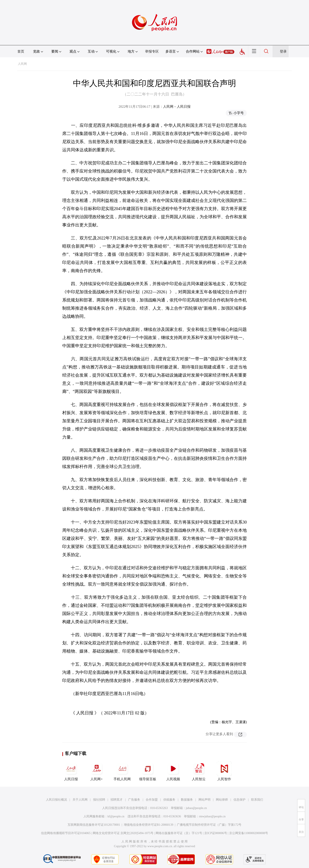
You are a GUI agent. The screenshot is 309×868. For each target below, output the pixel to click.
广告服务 (134, 800)
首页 (21, 51)
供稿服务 (169, 800)
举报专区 (152, 51)
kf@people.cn (116, 816)
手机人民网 (122, 771)
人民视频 (173, 771)
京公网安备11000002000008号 (249, 833)
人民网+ (97, 771)
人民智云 (199, 771)
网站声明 (204, 800)
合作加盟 (152, 800)
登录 (283, 51)
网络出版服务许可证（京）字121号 (179, 833)
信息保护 (239, 800)
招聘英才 (117, 800)
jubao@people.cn (196, 808)
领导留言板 (148, 771)
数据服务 (187, 800)
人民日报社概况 (56, 800)
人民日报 (71, 771)
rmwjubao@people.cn (212, 816)
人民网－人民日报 (177, 107)
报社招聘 (99, 800)
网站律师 (222, 800)
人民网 (22, 64)
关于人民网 (80, 800)
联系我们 (257, 800)
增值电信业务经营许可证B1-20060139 (149, 825)
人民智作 (224, 771)
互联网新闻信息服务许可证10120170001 (94, 825)
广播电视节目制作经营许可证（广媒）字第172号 (209, 825)
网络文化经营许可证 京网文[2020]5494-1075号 (123, 833)
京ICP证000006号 (216, 833)
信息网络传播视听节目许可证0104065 (66, 833)
